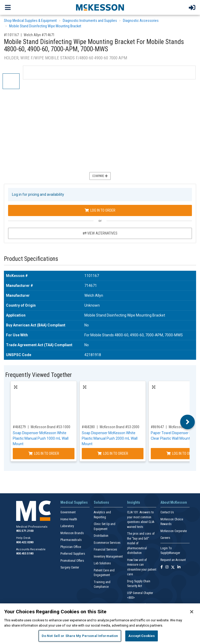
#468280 (88, 427)
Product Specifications (31, 259)
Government (68, 512)
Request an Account (173, 560)
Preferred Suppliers (73, 554)
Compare (100, 176)
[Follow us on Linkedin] (179, 567)
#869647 (157, 427)
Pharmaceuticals (71, 540)
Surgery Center (70, 567)
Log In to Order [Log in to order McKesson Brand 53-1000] (44, 453)
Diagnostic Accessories (141, 21)
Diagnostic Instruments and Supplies (90, 21)
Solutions (101, 502)
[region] (100, 624)
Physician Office (71, 547)
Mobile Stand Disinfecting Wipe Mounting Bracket (45, 26)
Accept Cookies (142, 636)
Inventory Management (108, 557)
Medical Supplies (74, 502)
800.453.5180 (25, 554)
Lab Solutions (102, 563)
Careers (165, 538)
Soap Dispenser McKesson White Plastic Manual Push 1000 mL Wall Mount (41, 438)
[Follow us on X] (173, 567)
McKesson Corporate (174, 531)
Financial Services (105, 550)
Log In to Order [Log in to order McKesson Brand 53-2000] (113, 453)
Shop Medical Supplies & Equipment (30, 21)
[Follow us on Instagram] (167, 567)
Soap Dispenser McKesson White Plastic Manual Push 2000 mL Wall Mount (110, 438)
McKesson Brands (72, 533)
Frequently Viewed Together (39, 375)
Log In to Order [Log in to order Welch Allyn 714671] (100, 210)
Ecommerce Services (107, 543)
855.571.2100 (25, 531)
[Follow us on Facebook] (162, 567)
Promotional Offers (72, 561)
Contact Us (167, 512)
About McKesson (174, 502)
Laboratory (67, 526)
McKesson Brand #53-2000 (120, 427)
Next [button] (188, 422)
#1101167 (11, 35)
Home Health (69, 519)
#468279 (19, 427)
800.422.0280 (25, 542)
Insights (134, 502)
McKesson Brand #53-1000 (51, 427)
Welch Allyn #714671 (39, 35)
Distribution (101, 536)
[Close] (192, 612)
